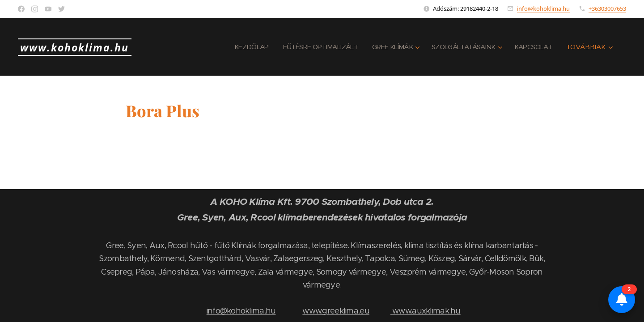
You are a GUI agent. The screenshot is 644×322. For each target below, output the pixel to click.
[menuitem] (237, 47)
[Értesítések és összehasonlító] (622, 300)
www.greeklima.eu (336, 311)
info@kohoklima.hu (543, 8)
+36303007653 (607, 8)
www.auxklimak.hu (426, 311)
